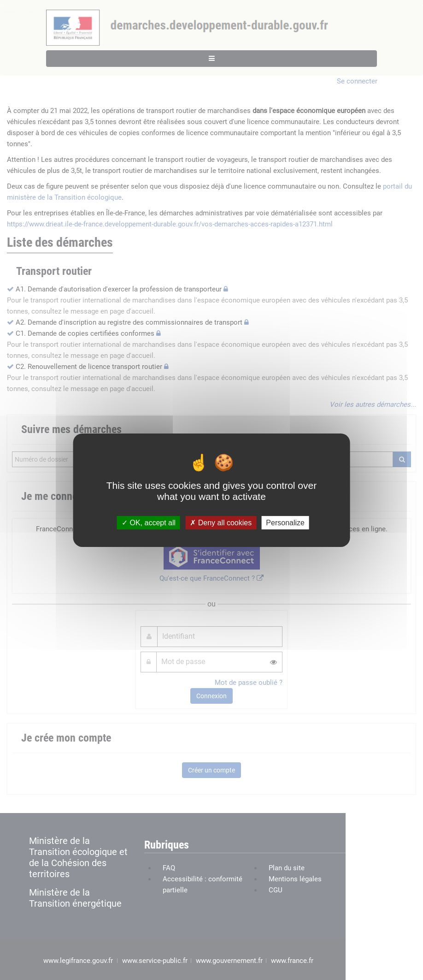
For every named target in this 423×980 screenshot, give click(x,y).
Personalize (285, 522)
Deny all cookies (221, 522)
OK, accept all (149, 522)
